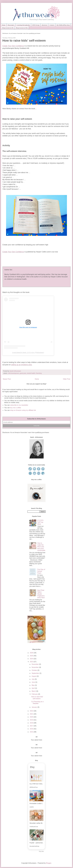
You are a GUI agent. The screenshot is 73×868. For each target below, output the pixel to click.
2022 (32, 711)
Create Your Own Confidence (13, 46)
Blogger (49, 863)
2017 (32, 726)
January (35, 707)
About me (44, 25)
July (33, 679)
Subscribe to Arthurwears (36, 419)
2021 (32, 714)
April (33, 688)
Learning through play (23, 25)
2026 (32, 653)
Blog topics (11, 25)
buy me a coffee (15, 408)
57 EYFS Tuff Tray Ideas (40, 522)
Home (4, 25)
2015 (32, 732)
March (34, 691)
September (36, 673)
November (35, 667)
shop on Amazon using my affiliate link (23, 410)
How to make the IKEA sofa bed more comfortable (41, 547)
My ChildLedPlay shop (63, 25)
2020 (32, 717)
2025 (32, 656)
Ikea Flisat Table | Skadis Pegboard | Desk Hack (41, 594)
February (35, 694)
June (34, 682)
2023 (32, 662)
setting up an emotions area (21, 365)
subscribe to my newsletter (19, 405)
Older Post (67, 379)
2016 (32, 729)
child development (13, 373)
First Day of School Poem (41, 571)
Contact (52, 25)
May (33, 685)
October (35, 670)
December (35, 664)
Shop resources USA (22, 28)
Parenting (39, 373)
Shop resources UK (8, 28)
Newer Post (7, 379)
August (34, 676)
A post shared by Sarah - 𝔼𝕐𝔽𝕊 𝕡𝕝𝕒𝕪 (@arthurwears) (28, 352)
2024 (32, 659)
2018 (32, 723)
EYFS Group (36, 25)
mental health (31, 373)
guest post (23, 373)
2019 (32, 720)
